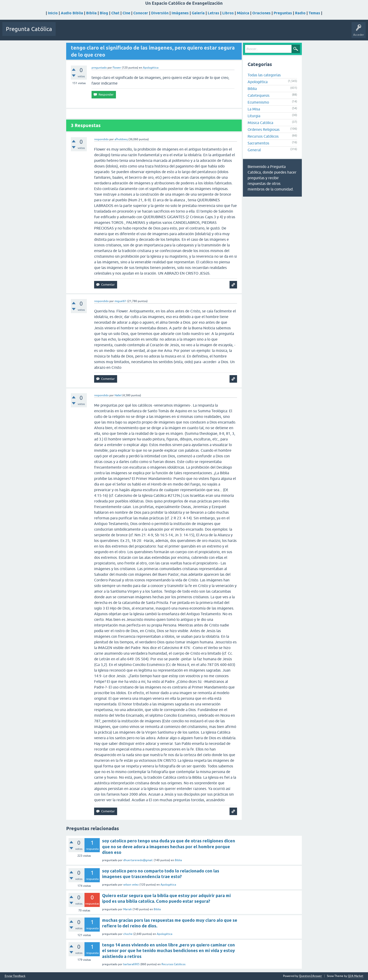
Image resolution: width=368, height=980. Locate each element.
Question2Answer (310, 976)
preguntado (99, 68)
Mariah (128, 909)
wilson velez (131, 885)
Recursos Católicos (263, 136)
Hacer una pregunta (146, 32)
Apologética (151, 68)
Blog (104, 13)
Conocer (141, 13)
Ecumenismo (258, 102)
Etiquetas (106, 32)
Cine (126, 13)
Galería (198, 13)
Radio (300, 13)
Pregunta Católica (29, 29)
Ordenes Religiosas (264, 129)
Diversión (160, 13)
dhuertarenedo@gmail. (138, 860)
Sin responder (86, 32)
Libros (228, 13)
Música (243, 13)
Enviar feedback (15, 976)
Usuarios (123, 32)
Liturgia (254, 116)
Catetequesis (259, 95)
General (254, 150)
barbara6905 (131, 964)
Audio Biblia (72, 13)
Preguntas (283, 13)
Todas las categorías (264, 75)
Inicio (53, 13)
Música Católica (260, 123)
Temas (314, 13)
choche (128, 934)
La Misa (254, 109)
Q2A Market (356, 976)
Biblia (91, 13)
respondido (101, 139)
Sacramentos (258, 143)
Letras (213, 13)
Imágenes (180, 13)
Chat (115, 13)
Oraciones (261, 13)
